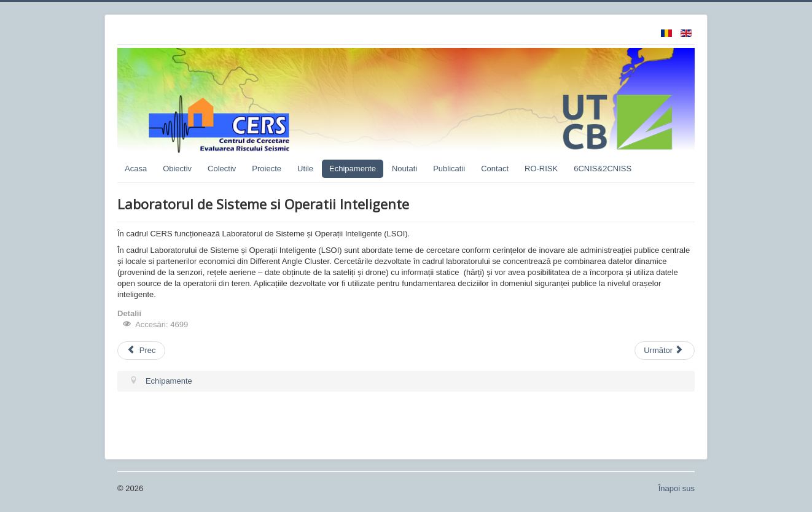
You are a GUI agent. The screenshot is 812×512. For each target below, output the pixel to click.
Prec (141, 350)
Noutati (404, 169)
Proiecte (267, 169)
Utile (305, 169)
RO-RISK (541, 169)
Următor (664, 350)
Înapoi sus (677, 488)
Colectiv (222, 169)
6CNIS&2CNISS (603, 169)
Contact (495, 169)
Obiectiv (177, 169)
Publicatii (449, 169)
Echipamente (353, 169)
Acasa (136, 169)
